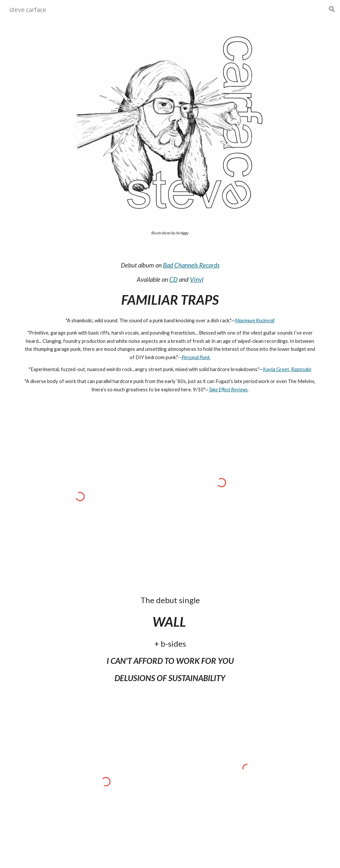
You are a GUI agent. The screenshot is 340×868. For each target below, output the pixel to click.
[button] (332, 9)
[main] (170, 233)
